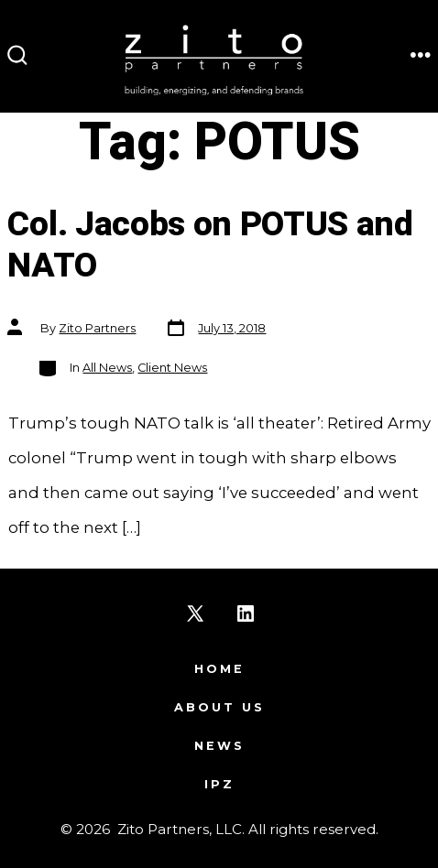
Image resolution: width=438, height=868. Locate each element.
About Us (219, 707)
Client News (172, 368)
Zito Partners (97, 328)
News (219, 746)
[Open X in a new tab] (195, 613)
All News (107, 368)
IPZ (219, 784)
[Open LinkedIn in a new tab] (246, 613)
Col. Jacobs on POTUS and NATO (210, 245)
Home (219, 669)
